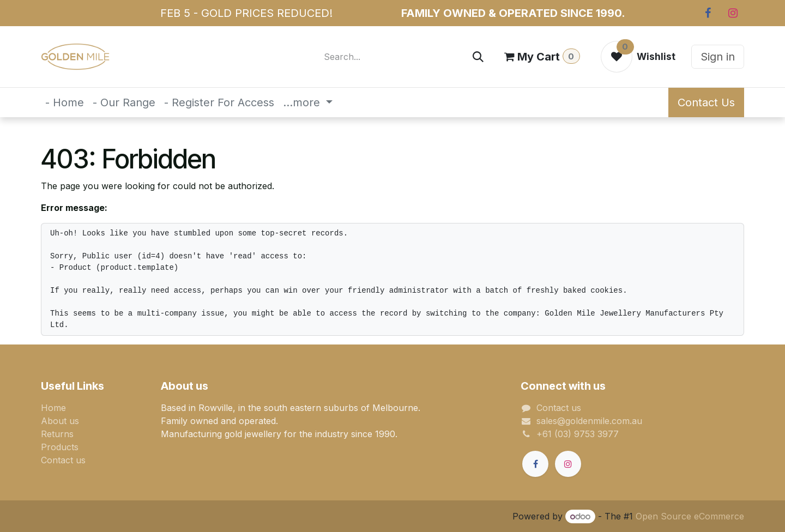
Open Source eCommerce (690, 516)
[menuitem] (65, 102)
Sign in (718, 57)
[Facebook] (708, 13)
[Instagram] (733, 13)
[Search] (478, 57)
